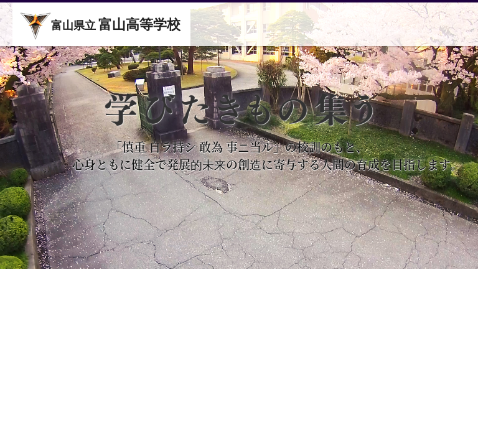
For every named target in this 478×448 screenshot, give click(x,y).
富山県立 (100, 26)
